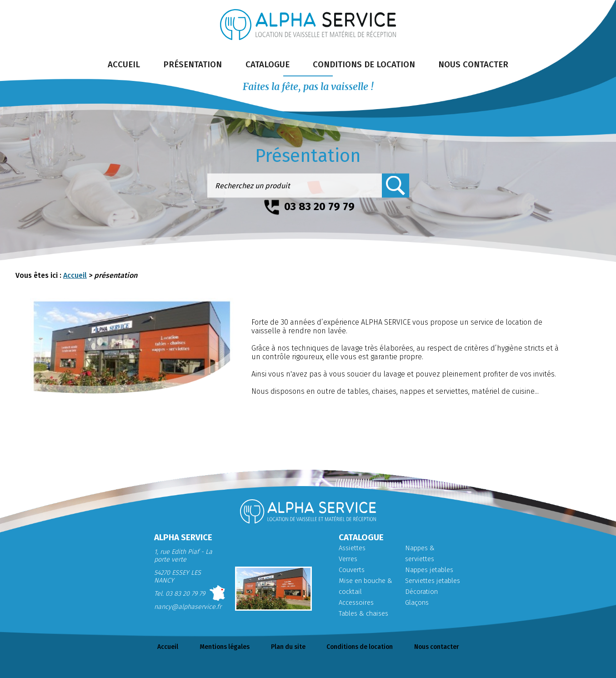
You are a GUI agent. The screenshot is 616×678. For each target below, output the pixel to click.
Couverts (351, 570)
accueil (118, 65)
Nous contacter (439, 648)
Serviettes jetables (431, 581)
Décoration (421, 592)
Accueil (75, 275)
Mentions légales (223, 648)
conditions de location (366, 65)
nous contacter (480, 65)
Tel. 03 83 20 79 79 (180, 594)
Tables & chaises (363, 614)
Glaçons (417, 603)
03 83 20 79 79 (319, 206)
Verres (348, 559)
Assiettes (351, 548)
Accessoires (356, 603)
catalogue (266, 65)
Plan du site (288, 648)
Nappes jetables (429, 570)
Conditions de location (361, 648)
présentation (189, 65)
